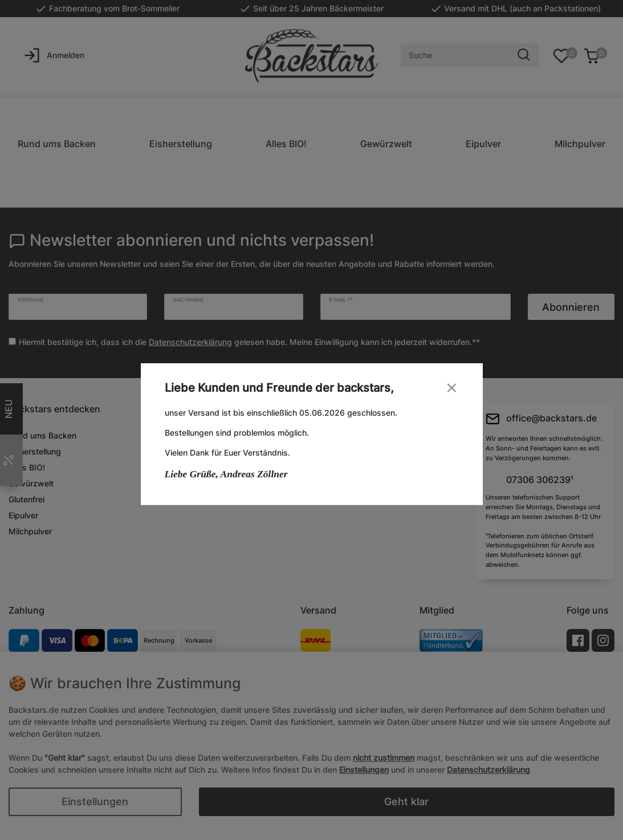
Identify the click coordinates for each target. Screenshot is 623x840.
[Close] (452, 387)
